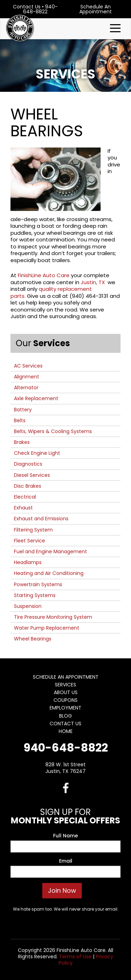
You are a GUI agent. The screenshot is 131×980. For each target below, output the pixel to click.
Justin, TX (93, 282)
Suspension (28, 606)
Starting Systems (35, 595)
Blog (65, 716)
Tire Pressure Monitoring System (53, 617)
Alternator (26, 388)
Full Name (65, 836)
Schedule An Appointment (96, 9)
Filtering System (33, 530)
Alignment (27, 377)
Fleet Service (30, 541)
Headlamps (28, 562)
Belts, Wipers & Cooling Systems (53, 431)
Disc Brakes (28, 486)
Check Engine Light (37, 453)
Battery (23, 410)
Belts (20, 420)
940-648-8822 (40, 9)
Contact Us (27, 7)
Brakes (22, 442)
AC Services (28, 366)
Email (66, 861)
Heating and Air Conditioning (49, 573)
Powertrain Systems (38, 584)
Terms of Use (75, 957)
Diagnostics (28, 464)
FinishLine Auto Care (44, 275)
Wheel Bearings (33, 639)
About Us (66, 692)
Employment (65, 708)
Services (65, 685)
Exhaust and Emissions (41, 519)
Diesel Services (32, 475)
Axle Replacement (36, 398)
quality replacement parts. (51, 292)
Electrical (25, 497)
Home (66, 731)
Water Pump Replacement (47, 628)
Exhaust (23, 508)
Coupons (65, 700)
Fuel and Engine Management (50, 551)
